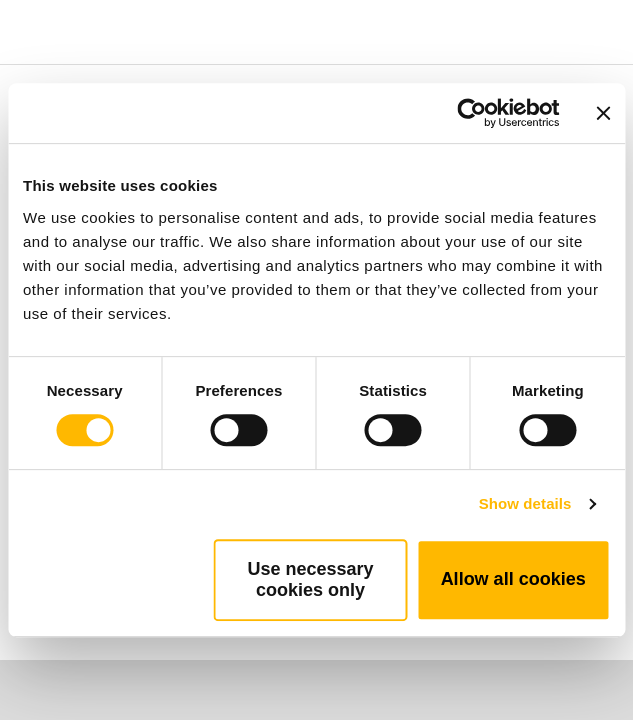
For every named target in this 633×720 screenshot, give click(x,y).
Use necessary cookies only (310, 579)
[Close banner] (603, 113)
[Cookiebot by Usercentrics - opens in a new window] (471, 113)
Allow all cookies (513, 579)
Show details (525, 503)
